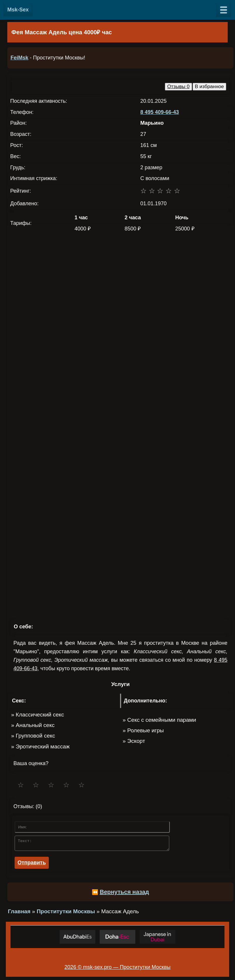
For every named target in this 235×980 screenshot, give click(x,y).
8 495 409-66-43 (160, 112)
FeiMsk (19, 58)
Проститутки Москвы (66, 913)
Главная (19, 913)
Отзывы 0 (178, 87)
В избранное (210, 87)
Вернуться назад (124, 894)
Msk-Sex (18, 10)
